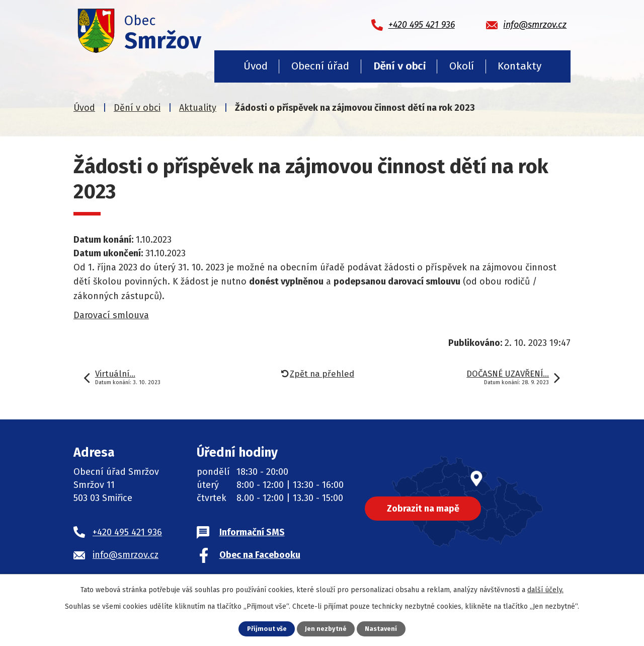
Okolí (462, 66)
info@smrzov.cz (126, 555)
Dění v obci (399, 66)
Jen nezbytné (326, 629)
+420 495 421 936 (127, 532)
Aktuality (198, 108)
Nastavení (381, 629)
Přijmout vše (267, 629)
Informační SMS (252, 532)
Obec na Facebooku (260, 555)
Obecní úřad (320, 66)
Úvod (256, 66)
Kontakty (519, 66)
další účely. (545, 590)
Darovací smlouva (111, 315)
